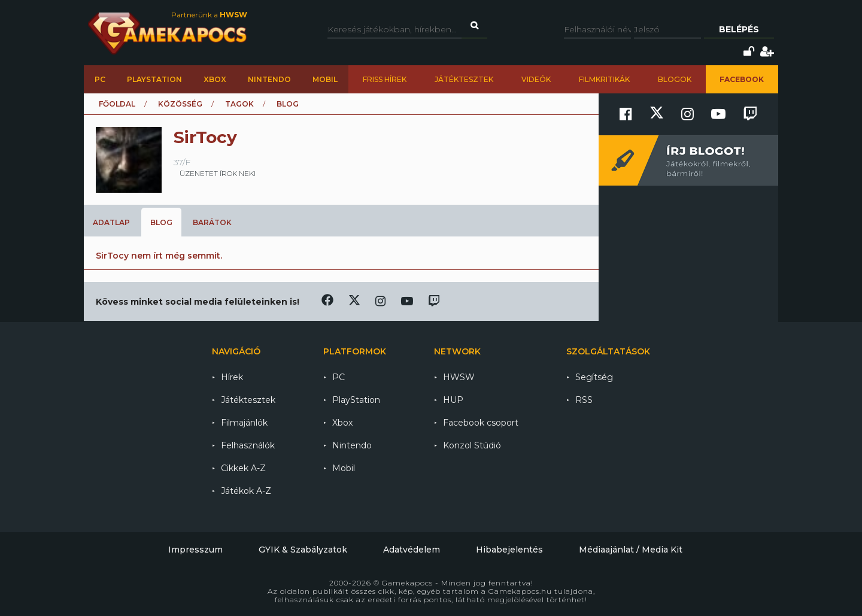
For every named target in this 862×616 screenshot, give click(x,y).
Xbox (215, 79)
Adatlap (111, 222)
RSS (584, 400)
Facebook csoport (481, 423)
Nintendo (269, 79)
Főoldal (117, 104)
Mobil (325, 79)
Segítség (594, 377)
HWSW (459, 377)
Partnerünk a (209, 15)
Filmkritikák (604, 79)
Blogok (675, 79)
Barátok (212, 222)
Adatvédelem (412, 550)
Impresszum (195, 550)
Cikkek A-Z (243, 468)
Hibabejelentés (509, 550)
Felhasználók (248, 445)
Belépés (739, 29)
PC (100, 79)
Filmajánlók (244, 423)
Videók (536, 79)
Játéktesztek (464, 79)
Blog (161, 222)
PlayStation (154, 79)
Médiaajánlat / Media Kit (631, 550)
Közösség (180, 104)
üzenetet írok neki (218, 173)
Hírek (232, 377)
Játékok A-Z (246, 491)
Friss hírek (385, 79)
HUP (453, 400)
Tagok (239, 104)
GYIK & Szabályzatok (303, 550)
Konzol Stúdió (472, 445)
